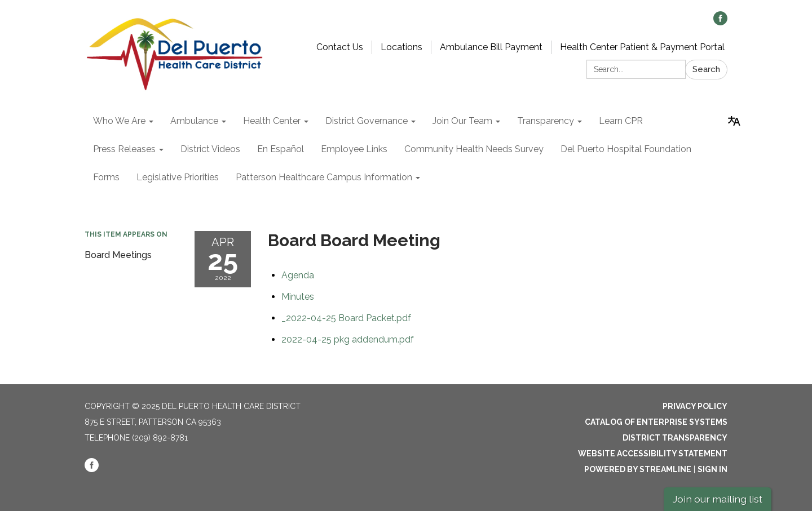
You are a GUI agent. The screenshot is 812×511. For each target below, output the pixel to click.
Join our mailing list (718, 499)
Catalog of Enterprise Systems (656, 422)
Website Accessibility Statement (653, 454)
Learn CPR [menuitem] (621, 121)
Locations (401, 47)
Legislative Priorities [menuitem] (178, 177)
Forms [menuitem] (106, 177)
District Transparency (675, 438)
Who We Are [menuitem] (119, 121)
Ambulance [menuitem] (194, 121)
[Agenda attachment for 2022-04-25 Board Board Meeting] (298, 275)
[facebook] (720, 22)
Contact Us (340, 47)
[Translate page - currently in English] (734, 121)
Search (706, 69)
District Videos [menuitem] (210, 149)
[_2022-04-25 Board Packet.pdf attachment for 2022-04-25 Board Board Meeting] (346, 318)
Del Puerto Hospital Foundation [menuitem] (626, 149)
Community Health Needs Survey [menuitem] (474, 149)
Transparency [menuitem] (546, 121)
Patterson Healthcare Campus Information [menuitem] (324, 177)
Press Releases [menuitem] (124, 149)
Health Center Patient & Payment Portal (642, 47)
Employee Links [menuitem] (354, 149)
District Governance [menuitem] (367, 121)
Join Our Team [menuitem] (462, 121)
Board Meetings (118, 255)
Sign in (712, 469)
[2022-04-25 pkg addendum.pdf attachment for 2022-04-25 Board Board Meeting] (348, 339)
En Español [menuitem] (281, 149)
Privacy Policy (695, 406)
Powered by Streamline (638, 469)
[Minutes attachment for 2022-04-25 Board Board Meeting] (298, 297)
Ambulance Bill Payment (491, 47)
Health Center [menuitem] (272, 121)
